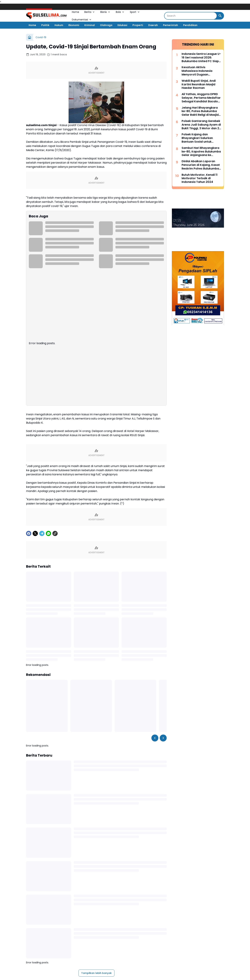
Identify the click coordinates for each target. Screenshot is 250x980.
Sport (135, 12)
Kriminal (90, 25)
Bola (120, 12)
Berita (90, 12)
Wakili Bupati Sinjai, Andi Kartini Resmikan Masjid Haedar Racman (199, 84)
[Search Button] (220, 16)
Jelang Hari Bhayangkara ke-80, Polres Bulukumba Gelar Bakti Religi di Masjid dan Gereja (200, 111)
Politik (45, 25)
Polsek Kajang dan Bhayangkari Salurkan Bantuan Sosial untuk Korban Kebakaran (197, 138)
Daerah (153, 25)
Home (76, 12)
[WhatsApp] (48, 572)
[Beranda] (30, 37)
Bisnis (105, 12)
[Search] (191, 16)
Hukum (59, 25)
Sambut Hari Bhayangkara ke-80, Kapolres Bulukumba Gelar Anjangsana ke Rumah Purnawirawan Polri (201, 152)
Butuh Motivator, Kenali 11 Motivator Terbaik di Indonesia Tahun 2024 (200, 179)
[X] (35, 572)
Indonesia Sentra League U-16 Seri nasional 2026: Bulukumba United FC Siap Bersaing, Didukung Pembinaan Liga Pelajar (201, 58)
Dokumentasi (82, 20)
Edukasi (122, 25)
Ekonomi (74, 25)
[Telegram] (42, 572)
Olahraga (106, 25)
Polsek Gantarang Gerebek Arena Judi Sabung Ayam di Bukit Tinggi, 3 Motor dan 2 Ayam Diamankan (201, 125)
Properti (138, 25)
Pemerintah (170, 25)
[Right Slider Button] (163, 777)
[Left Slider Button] (155, 777)
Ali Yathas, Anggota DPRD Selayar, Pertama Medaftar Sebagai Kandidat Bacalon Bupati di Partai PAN (201, 98)
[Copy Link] (55, 572)
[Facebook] (29, 572)
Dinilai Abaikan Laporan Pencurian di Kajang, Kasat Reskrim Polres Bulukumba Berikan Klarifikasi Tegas (201, 165)
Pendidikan (190, 25)
